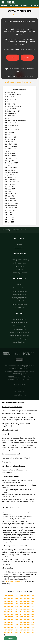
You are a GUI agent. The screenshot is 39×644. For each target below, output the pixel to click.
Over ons (19, 245)
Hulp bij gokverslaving (19, 395)
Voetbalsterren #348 (27, 612)
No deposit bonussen (20, 263)
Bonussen (4, 6)
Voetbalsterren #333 (11, 633)
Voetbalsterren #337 (11, 627)
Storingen (20, 269)
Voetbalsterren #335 (11, 630)
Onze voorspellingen (20, 288)
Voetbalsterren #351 (11, 609)
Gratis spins (14, 6)
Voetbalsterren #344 (27, 617)
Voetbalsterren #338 (27, 625)
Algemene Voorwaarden (15, 581)
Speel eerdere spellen (19, 15)
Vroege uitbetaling (19, 301)
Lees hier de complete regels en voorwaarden (19, 82)
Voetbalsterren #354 (27, 604)
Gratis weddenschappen (20, 304)
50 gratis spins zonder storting (20, 260)
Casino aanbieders (19, 248)
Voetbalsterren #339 (11, 625)
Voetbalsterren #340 (27, 622)
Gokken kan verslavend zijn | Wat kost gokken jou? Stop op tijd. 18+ (19, 367)
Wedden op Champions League (19, 332)
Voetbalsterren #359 (11, 599)
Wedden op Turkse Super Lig (19, 336)
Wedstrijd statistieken (20, 342)
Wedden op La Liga (19, 326)
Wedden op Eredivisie (19, 319)
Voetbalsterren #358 (27, 599)
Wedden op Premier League (20, 323)
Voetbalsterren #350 (27, 609)
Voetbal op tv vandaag (20, 291)
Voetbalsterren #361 (11, 596)
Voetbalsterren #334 (27, 630)
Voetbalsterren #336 (27, 627)
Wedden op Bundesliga (19, 339)
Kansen (27, 58)
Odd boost (24, 6)
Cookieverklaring (19, 391)
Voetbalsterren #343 (11, 620)
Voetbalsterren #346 (27, 614)
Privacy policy (20, 388)
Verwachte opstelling (20, 294)
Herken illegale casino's (19, 273)
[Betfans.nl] (8, 2)
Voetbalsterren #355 (11, 604)
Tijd (13, 58)
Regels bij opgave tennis (20, 298)
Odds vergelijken (19, 307)
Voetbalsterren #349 (11, 612)
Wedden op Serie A (19, 329)
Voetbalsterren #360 (27, 596)
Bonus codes (20, 266)
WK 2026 (19, 285)
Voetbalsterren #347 (11, 614)
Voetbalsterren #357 (11, 601)
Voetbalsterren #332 (27, 633)
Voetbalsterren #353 (11, 606)
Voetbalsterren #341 (11, 622)
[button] (10, 638)
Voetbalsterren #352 (27, 606)
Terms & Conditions (19, 384)
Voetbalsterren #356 (27, 601)
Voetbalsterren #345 (11, 617)
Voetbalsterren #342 (27, 620)
